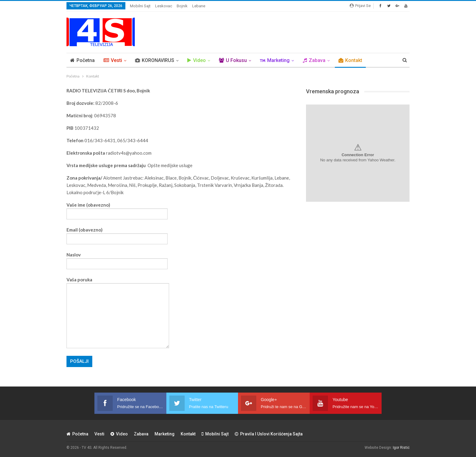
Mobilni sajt (140, 6)
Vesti (113, 60)
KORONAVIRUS (155, 60)
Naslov (117, 259)
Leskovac (164, 6)
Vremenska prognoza (333, 91)
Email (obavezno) (117, 234)
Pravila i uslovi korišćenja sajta (269, 434)
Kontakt (350, 60)
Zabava (314, 60)
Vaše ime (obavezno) (117, 209)
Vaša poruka (118, 313)
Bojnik (182, 6)
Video (197, 60)
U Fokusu (233, 60)
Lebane (199, 6)
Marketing (275, 60)
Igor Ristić (401, 448)
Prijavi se (360, 6)
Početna (82, 60)
